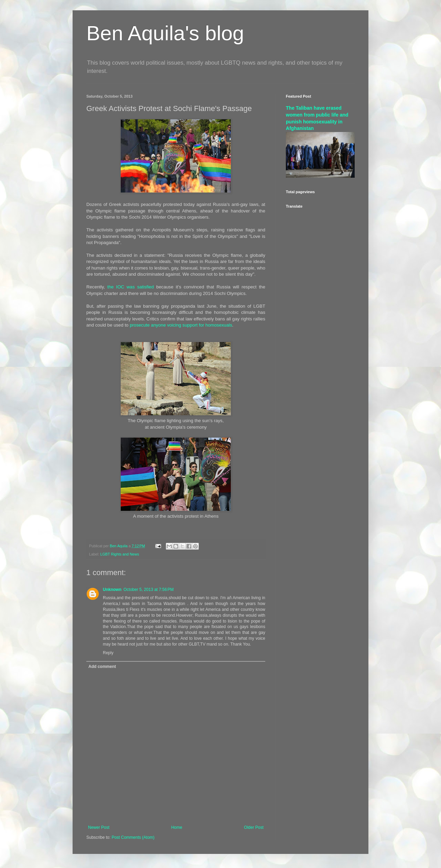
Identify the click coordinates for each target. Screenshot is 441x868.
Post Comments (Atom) (133, 837)
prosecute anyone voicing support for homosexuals (181, 325)
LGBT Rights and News (120, 554)
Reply (108, 653)
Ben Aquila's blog (165, 33)
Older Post (254, 827)
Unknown (112, 590)
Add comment (102, 667)
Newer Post (99, 827)
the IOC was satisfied (131, 287)
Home (177, 827)
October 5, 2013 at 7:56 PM (149, 590)
